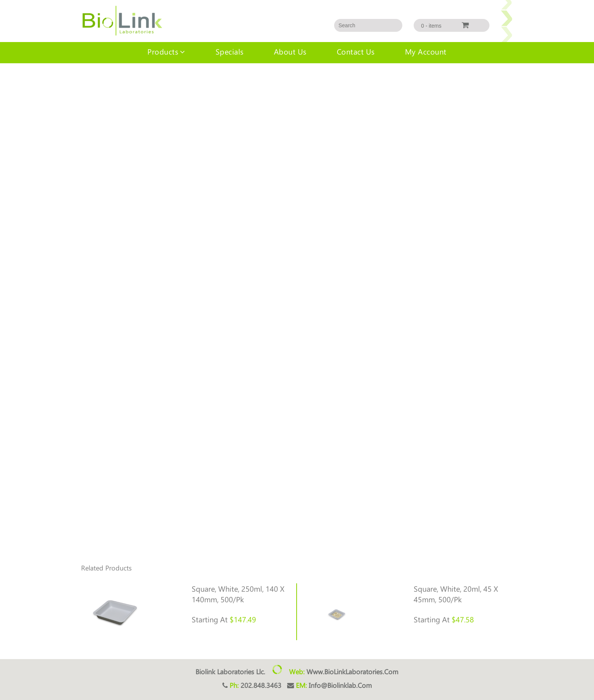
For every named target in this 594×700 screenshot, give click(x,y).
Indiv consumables (79, 78)
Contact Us (356, 51)
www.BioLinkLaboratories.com (352, 672)
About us (290, 51)
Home (7, 78)
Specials (230, 51)
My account (426, 51)
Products (163, 51)
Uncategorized (36, 78)
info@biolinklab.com (340, 685)
